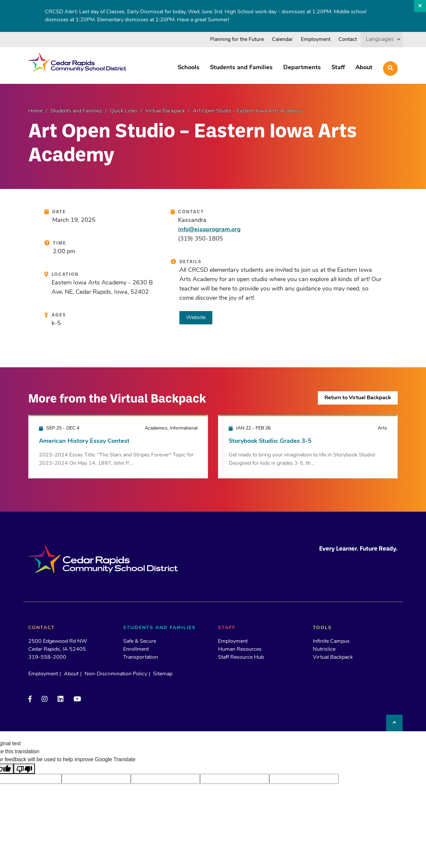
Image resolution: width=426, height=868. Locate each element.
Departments (302, 68)
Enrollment (136, 649)
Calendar (282, 40)
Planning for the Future (237, 40)
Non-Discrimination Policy (116, 674)
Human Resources (240, 649)
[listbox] (382, 39)
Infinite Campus (331, 641)
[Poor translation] (24, 769)
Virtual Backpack (333, 657)
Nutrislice (324, 649)
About (364, 68)
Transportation (141, 657)
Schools (189, 68)
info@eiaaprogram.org (209, 230)
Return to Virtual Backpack (358, 398)
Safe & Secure (140, 641)
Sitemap (163, 674)
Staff (338, 68)
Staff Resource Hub (241, 657)
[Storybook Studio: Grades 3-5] (308, 446)
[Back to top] (394, 723)
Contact (348, 40)
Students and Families (241, 68)
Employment (316, 40)
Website (196, 318)
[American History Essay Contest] (118, 446)
